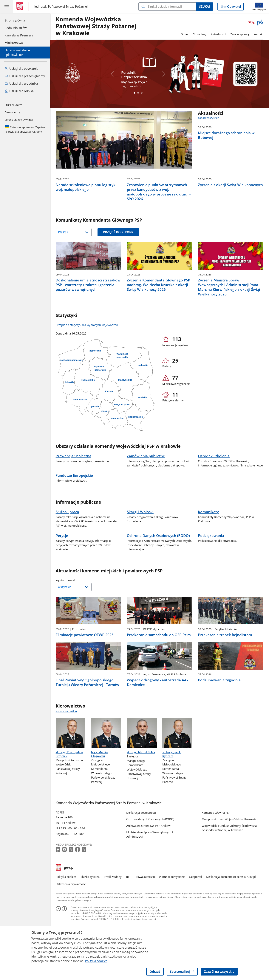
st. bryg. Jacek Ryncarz (172, 782)
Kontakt (258, 34)
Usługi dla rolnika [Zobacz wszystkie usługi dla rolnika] (19, 91)
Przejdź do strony (118, 260)
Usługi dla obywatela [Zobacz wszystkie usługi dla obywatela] (21, 69)
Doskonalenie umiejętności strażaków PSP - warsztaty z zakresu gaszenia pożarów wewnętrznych (88, 312)
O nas (184, 34)
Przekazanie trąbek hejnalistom (225, 662)
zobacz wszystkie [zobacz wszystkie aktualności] (209, 118)
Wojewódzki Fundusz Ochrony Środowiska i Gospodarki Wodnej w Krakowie (230, 855)
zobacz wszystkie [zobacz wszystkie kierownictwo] (66, 739)
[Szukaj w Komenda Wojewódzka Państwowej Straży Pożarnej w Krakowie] (167, 7)
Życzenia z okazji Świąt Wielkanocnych (230, 212)
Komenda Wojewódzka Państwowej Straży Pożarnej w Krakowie (96, 26)
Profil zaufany (13, 105)
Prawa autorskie (145, 904)
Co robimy (200, 34)
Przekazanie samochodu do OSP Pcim (159, 662)
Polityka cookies (66, 904)
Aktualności (218, 34)
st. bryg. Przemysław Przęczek (69, 782)
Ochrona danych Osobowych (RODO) (150, 847)
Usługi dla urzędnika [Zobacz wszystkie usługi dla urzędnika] (21, 84)
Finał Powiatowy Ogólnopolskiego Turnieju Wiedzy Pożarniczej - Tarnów (87, 710)
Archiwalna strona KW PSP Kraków (148, 853)
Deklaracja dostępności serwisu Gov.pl (231, 904)
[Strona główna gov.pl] (21, 7)
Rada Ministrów (16, 28)
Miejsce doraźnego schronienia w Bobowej (226, 135)
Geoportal (195, 904)
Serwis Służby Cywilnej (19, 120)
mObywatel (232, 7)
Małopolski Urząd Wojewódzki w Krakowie (229, 847)
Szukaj (204, 7)
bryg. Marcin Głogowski (99, 782)
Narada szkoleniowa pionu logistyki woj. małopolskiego (86, 215)
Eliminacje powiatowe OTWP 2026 (85, 662)
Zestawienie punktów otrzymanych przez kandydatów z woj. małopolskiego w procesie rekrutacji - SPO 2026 (159, 219)
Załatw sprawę (240, 34)
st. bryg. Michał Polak (141, 780)
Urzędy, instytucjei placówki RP (17, 53)
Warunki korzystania (172, 904)
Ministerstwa (14, 43)
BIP (128, 904)
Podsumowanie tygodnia (219, 707)
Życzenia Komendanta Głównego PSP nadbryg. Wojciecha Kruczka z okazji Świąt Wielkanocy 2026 (159, 312)
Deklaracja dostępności (141, 840)
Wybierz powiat (75, 608)
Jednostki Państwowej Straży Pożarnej (61, 6)
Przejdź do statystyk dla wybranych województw (87, 352)
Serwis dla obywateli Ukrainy (25, 129)
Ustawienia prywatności (71, 911)
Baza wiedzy (12, 112)
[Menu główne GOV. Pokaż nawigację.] (7, 7)
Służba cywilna (90, 904)
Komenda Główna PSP (216, 840)
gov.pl (65, 895)
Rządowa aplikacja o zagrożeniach (138, 79)
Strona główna (19, 20)
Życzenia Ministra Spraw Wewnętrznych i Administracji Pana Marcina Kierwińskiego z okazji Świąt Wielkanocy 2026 (229, 315)
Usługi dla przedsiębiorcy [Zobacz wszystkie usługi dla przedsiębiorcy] (25, 76)
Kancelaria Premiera (19, 35)
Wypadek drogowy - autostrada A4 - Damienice (158, 710)
